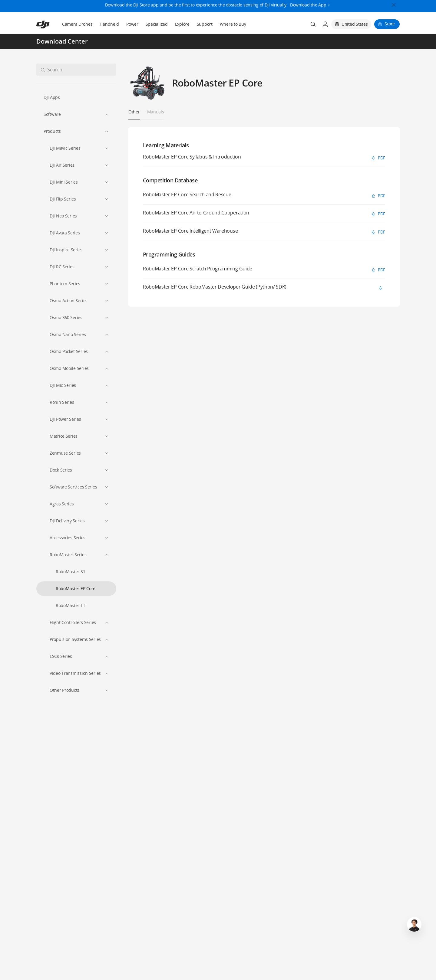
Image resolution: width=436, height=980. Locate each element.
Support (205, 24)
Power (132, 24)
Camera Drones (77, 24)
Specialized (157, 24)
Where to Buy (233, 24)
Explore (182, 24)
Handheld (109, 24)
